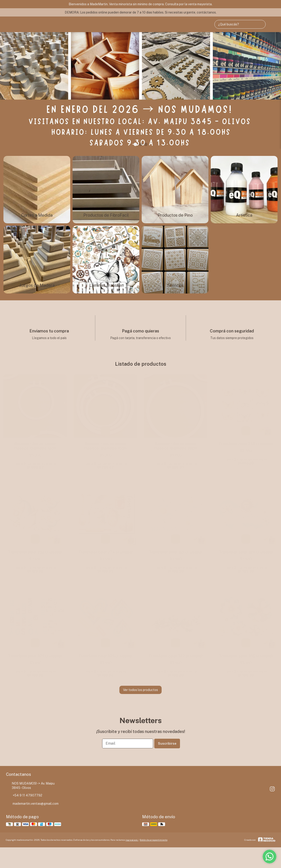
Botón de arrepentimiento (154, 840)
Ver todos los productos (140, 690)
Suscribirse (167, 744)
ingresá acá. (132, 840)
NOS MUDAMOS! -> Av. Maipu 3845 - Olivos (30, 786)
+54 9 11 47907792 (24, 796)
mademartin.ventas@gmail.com (32, 804)
